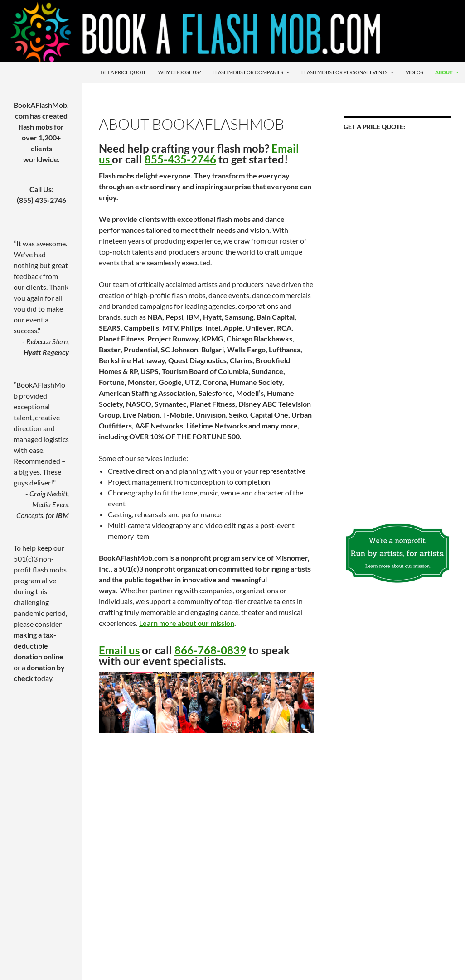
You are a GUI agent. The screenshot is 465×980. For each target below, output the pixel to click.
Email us (119, 650)
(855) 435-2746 (41, 200)
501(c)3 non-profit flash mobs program (40, 569)
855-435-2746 (180, 159)
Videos (414, 72)
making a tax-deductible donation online (39, 646)
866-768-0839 (210, 650)
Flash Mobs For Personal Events (344, 72)
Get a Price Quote (124, 72)
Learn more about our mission (187, 623)
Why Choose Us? (179, 72)
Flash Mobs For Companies (248, 72)
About (444, 72)
